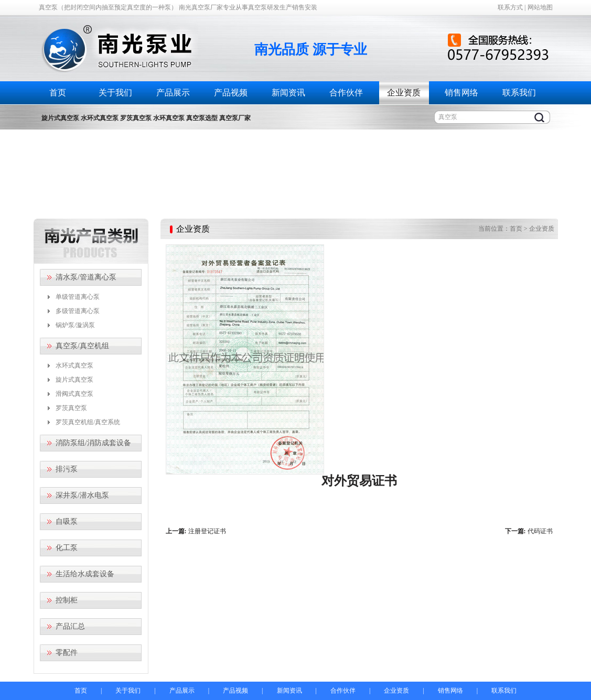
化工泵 (67, 548)
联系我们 (519, 93)
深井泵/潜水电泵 (82, 495)
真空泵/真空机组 (82, 346)
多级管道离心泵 (78, 311)
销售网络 (461, 93)
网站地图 (540, 7)
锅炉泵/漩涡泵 (75, 325)
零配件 (67, 653)
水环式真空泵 (74, 365)
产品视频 (231, 93)
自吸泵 (67, 521)
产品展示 (173, 93)
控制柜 (67, 600)
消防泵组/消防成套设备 (93, 443)
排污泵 (67, 469)
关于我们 (115, 93)
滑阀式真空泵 (74, 394)
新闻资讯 (288, 93)
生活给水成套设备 (85, 574)
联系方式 (510, 7)
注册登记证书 (207, 531)
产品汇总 (70, 626)
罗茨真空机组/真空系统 (88, 422)
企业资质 (404, 93)
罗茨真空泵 (71, 408)
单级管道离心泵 (78, 297)
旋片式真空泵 (74, 380)
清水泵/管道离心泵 (86, 277)
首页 (58, 93)
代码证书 (540, 531)
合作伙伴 (346, 93)
